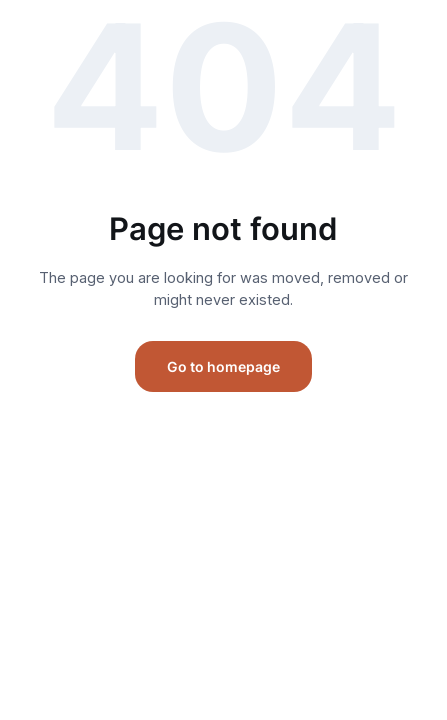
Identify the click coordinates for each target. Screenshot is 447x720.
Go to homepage (223, 366)
